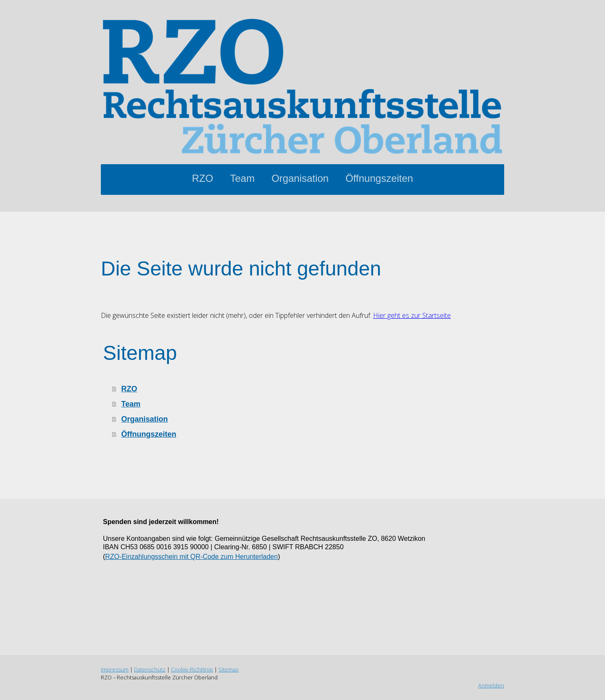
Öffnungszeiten (379, 178)
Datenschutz (150, 669)
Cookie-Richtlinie (192, 669)
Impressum (115, 669)
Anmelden (491, 685)
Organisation (300, 178)
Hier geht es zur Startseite (412, 315)
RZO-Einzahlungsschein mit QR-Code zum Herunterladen (191, 557)
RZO (203, 178)
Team (242, 178)
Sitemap (229, 669)
